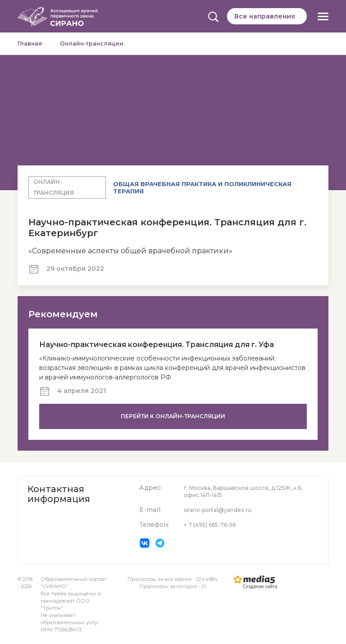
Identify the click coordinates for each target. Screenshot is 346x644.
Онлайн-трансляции (92, 43)
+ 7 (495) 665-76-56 (210, 525)
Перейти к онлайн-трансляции (173, 416)
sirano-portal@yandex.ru (218, 510)
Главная (30, 43)
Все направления (265, 16)
